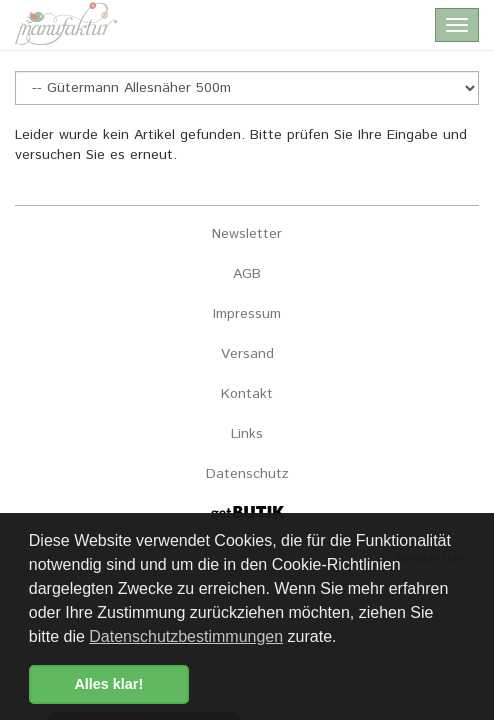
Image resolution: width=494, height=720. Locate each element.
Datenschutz (247, 474)
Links (247, 434)
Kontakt (247, 394)
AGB (247, 274)
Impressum (247, 314)
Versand (247, 354)
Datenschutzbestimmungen (186, 636)
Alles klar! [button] (108, 684)
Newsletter (247, 234)
